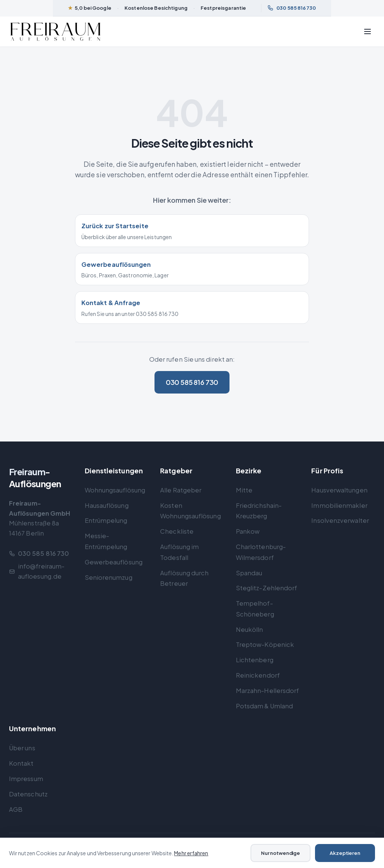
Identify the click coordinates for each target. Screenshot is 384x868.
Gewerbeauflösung (114, 562)
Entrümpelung (106, 520)
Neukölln (250, 629)
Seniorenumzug (109, 577)
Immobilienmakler (339, 505)
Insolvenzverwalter (340, 520)
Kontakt (21, 763)
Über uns (22, 748)
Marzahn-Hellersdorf (268, 691)
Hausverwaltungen (339, 490)
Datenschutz (28, 794)
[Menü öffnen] (367, 31)
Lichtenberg (255, 660)
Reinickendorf (258, 675)
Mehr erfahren (191, 853)
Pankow (248, 531)
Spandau (249, 573)
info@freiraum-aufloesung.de (37, 571)
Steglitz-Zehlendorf (267, 588)
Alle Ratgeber (181, 490)
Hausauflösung (107, 505)
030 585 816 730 (292, 8)
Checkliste (177, 531)
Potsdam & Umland (264, 706)
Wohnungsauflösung (115, 490)
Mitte (244, 490)
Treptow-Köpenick (265, 644)
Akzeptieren (345, 853)
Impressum (26, 779)
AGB (16, 809)
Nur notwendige (280, 853)
